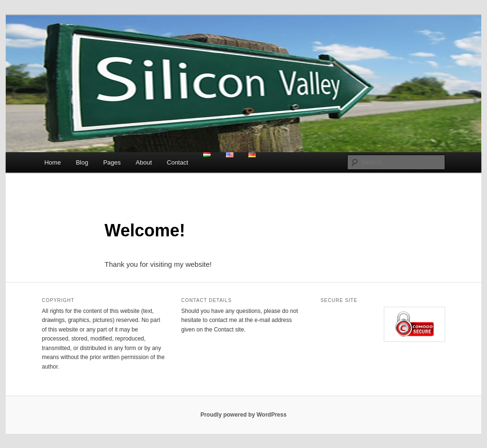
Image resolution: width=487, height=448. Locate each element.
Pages (112, 162)
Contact (178, 162)
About (144, 162)
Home (53, 162)
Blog (82, 162)
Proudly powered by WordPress (243, 415)
